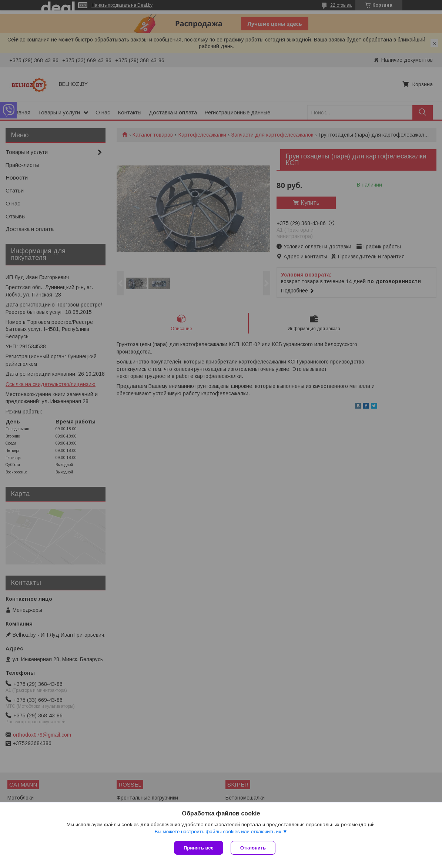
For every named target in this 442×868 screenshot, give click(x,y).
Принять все (199, 848)
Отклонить (253, 848)
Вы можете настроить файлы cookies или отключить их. (218, 832)
